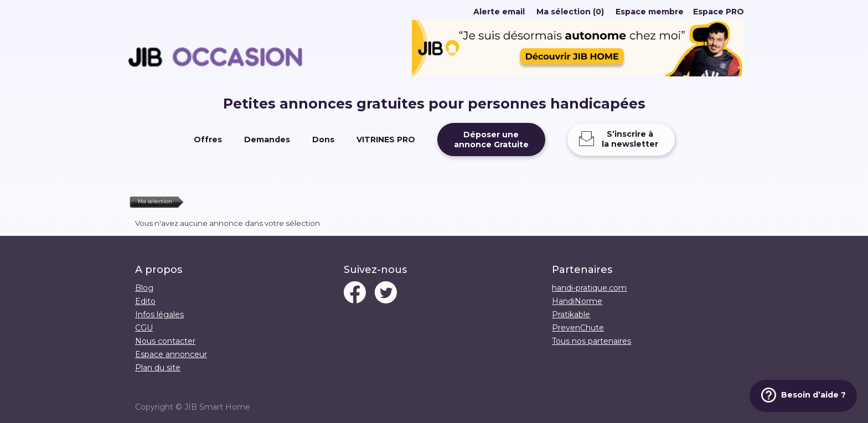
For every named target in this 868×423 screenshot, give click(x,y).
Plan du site (158, 368)
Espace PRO (719, 12)
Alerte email (499, 12)
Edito (145, 301)
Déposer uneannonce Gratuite (491, 140)
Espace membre (650, 12)
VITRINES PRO (386, 140)
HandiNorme (577, 301)
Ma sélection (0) (570, 12)
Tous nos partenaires (591, 341)
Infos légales (159, 314)
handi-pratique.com (589, 288)
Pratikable (571, 314)
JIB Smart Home (217, 407)
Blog (144, 288)
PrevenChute (578, 328)
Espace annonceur (171, 354)
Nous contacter (165, 341)
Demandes (267, 140)
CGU (144, 328)
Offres (208, 140)
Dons (323, 140)
